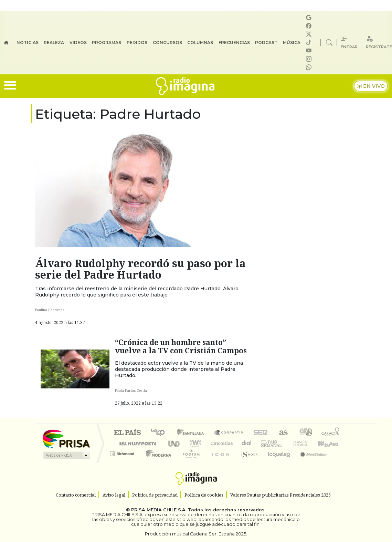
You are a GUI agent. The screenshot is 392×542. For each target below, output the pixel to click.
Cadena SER (261, 433)
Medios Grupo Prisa (66, 455)
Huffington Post (136, 443)
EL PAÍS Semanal (265, 443)
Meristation (310, 462)
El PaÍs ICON (219, 462)
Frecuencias (234, 43)
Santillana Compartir (229, 433)
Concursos (167, 43)
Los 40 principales (160, 433)
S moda (247, 462)
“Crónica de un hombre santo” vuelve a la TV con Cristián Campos (181, 346)
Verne (286, 443)
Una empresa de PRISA (66, 439)
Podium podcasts (123, 452)
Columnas (200, 43)
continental (247, 443)
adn (305, 433)
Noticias (28, 43)
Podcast (266, 43)
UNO (174, 443)
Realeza (54, 43)
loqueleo (277, 462)
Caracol (330, 433)
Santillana (192, 433)
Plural (189, 462)
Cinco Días (221, 443)
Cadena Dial (307, 443)
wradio (194, 443)
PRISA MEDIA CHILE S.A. (159, 510)
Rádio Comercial (341, 462)
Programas (107, 43)
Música (292, 43)
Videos (78, 43)
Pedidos (137, 43)
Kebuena (331, 443)
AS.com (282, 433)
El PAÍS (127, 433)
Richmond (123, 462)
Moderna (157, 462)
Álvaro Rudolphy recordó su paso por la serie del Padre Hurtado (140, 269)
